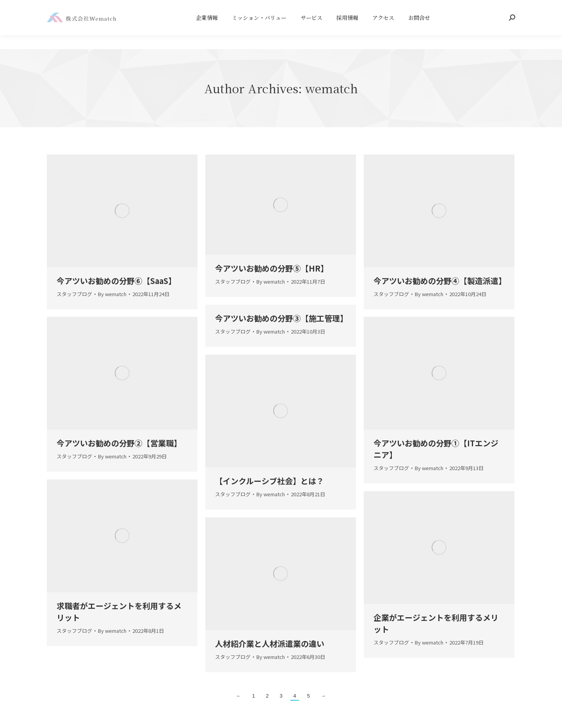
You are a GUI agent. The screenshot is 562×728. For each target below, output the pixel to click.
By (112, 294)
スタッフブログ (74, 294)
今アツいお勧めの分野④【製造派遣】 (440, 281)
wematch (332, 88)
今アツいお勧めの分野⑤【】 (272, 268)
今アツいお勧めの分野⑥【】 (116, 281)
